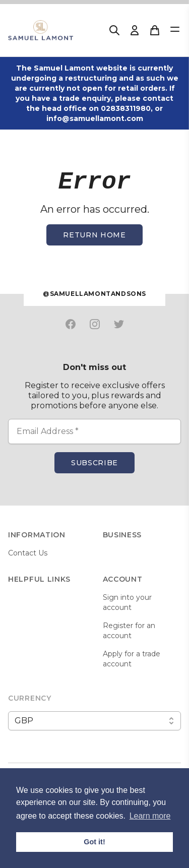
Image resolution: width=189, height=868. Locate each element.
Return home (94, 235)
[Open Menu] (175, 29)
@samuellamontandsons (94, 294)
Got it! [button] (94, 842)
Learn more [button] (150, 816)
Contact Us (28, 553)
